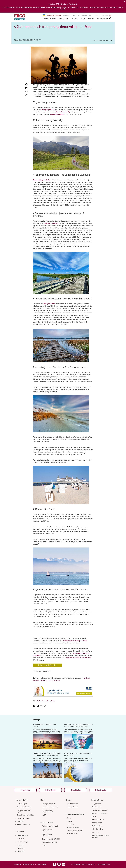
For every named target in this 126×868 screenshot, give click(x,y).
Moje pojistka (105, 15)
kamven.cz (50, 680)
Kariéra (69, 821)
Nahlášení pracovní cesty (50, 807)
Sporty (94, 816)
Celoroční (74, 18)
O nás (69, 818)
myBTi (44, 815)
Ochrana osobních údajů (75, 831)
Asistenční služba (73, 807)
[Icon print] (26, 98)
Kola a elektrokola (22, 836)
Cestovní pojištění (49, 18)
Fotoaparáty (21, 839)
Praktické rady (97, 807)
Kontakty (91, 15)
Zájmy (110, 41)
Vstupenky (20, 845)
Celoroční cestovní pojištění (26, 815)
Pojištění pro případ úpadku (51, 826)
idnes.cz (36, 680)
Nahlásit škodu (67, 15)
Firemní (91, 18)
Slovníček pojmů (98, 829)
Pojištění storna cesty (24, 818)
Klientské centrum (73, 804)
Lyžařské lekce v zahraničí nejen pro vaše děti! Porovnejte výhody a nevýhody (78, 726)
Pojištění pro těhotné (23, 824)
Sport (107, 41)
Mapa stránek (42, 864)
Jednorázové (63, 18)
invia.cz (42, 680)
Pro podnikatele (102, 18)
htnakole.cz (86, 678)
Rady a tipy (84, 15)
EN (110, 15)
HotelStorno (21, 848)
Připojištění (20, 821)
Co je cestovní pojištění (24, 807)
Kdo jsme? (97, 15)
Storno (83, 18)
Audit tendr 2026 (72, 834)
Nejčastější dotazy (98, 820)
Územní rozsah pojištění (100, 813)
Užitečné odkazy (98, 826)
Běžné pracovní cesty (49, 804)
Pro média (70, 824)
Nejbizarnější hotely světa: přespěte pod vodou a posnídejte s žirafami (47, 754)
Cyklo (99, 41)
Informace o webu (28, 864)
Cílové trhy (96, 832)
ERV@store (21, 851)
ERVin (44, 845)
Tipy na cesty (97, 804)
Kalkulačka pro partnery (49, 842)
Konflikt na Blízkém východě (54, 15)
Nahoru (16, 864)
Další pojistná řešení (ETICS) (51, 839)
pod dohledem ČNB (104, 864)
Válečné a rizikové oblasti (100, 810)
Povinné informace (73, 827)
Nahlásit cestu (76, 15)
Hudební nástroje (22, 842)
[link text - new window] (26, 84)
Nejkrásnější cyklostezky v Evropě (75, 641)
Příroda (103, 41)
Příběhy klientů (97, 823)
